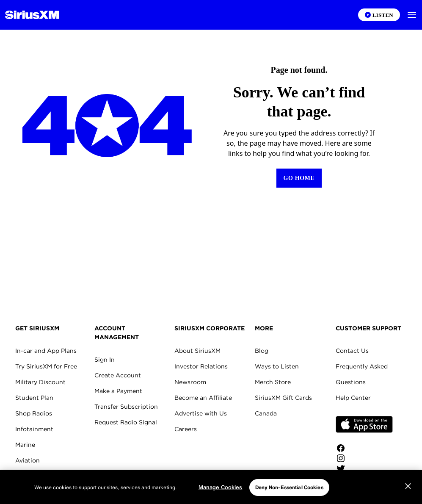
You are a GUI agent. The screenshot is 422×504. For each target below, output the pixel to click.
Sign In (105, 360)
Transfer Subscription (126, 407)
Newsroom (190, 382)
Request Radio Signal (126, 422)
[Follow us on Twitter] (364, 468)
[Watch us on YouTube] (364, 479)
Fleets (24, 476)
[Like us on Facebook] (364, 448)
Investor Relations (201, 366)
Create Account (118, 375)
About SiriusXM (197, 351)
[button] (412, 15)
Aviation (28, 460)
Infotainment (34, 429)
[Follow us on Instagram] (364, 458)
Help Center (353, 398)
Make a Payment (118, 391)
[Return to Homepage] (299, 178)
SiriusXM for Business (47, 492)
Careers (186, 429)
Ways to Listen (277, 366)
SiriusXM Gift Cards (283, 398)
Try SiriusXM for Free (46, 366)
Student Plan (34, 398)
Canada (266, 413)
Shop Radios (34, 413)
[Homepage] (32, 15)
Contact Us (352, 351)
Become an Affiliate (203, 398)
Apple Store (364, 424)
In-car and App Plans (46, 351)
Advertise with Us (201, 413)
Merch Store (273, 382)
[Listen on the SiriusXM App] (379, 15)
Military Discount (40, 382)
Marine (25, 445)
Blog (262, 351)
